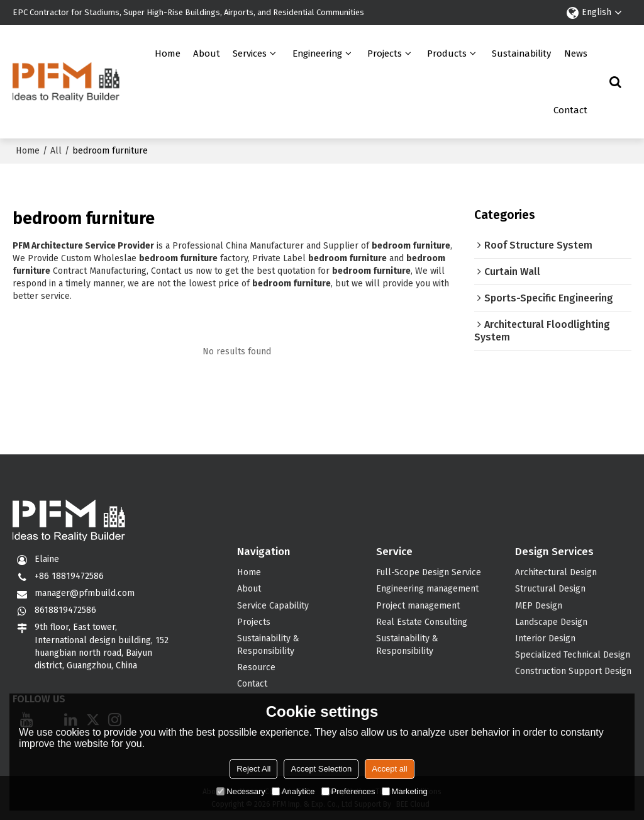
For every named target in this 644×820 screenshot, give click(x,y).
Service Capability (273, 606)
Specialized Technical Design (573, 655)
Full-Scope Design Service (429, 572)
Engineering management (427, 589)
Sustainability (521, 53)
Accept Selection (321, 769)
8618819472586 (65, 610)
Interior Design (545, 638)
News (576, 53)
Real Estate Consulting (422, 622)
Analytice (293, 791)
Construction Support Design (573, 671)
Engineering (317, 53)
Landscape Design (551, 622)
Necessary (241, 791)
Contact (570, 110)
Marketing (405, 791)
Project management (418, 606)
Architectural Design (556, 572)
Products (447, 53)
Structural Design (550, 589)
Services (250, 53)
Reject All (253, 769)
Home (168, 53)
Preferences (348, 791)
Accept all (389, 769)
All (56, 151)
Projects (385, 53)
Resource (256, 667)
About (207, 53)
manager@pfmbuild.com (85, 593)
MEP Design (539, 606)
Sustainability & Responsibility (268, 645)
